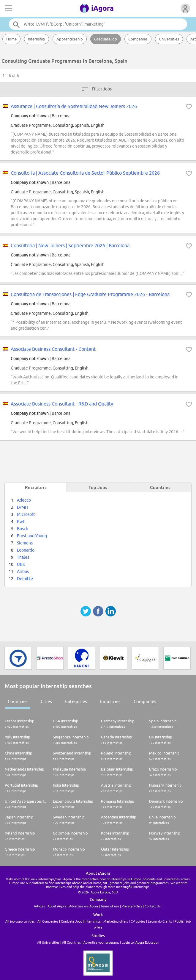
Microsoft (26, 514)
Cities (46, 701)
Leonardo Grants (160, 921)
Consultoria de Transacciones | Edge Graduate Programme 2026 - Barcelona (90, 294)
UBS (21, 564)
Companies (138, 39)
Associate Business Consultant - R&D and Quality (62, 404)
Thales (23, 557)
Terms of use (110, 906)
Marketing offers (116, 921)
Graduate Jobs (71, 921)
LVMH (22, 507)
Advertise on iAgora (84, 906)
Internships (93, 921)
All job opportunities (20, 921)
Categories (76, 701)
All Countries (71, 942)
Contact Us (153, 906)
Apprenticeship (70, 39)
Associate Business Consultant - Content (53, 349)
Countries (18, 701)
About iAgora (57, 906)
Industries (110, 701)
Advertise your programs (101, 942)
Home (11, 39)
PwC (21, 522)
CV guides (138, 921)
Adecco (24, 500)
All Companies (48, 921)
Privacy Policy (132, 906)
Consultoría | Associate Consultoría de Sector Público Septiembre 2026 (85, 173)
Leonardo (26, 550)
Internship (37, 39)
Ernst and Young (32, 536)
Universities (169, 39)
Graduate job (106, 39)
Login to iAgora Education (140, 942)
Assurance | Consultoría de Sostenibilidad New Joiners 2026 (74, 106)
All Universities (48, 942)
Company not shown (30, 116)
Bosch (23, 529)
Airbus (23, 572)
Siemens (25, 543)
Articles (39, 906)
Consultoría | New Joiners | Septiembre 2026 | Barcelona (70, 245)
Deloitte (25, 579)
